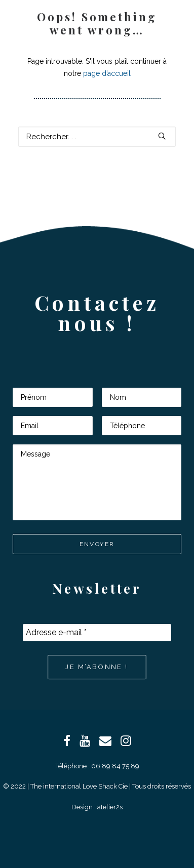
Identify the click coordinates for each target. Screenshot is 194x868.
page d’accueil (107, 73)
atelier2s (110, 807)
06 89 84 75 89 (115, 766)
